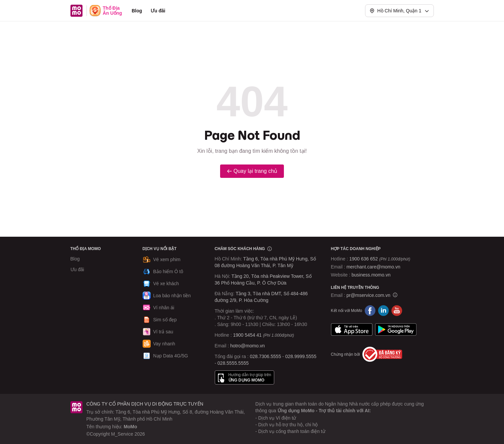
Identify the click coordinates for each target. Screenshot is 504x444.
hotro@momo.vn (247, 346)
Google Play (396, 329)
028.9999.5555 (301, 356)
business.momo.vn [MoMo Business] (371, 275)
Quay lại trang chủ (252, 171)
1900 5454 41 (247, 335)
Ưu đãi (158, 11)
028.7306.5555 (265, 356)
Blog (137, 11)
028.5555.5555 (233, 363)
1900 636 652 (380, 259)
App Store (352, 329)
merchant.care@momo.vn (373, 267)
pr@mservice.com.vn (368, 295)
